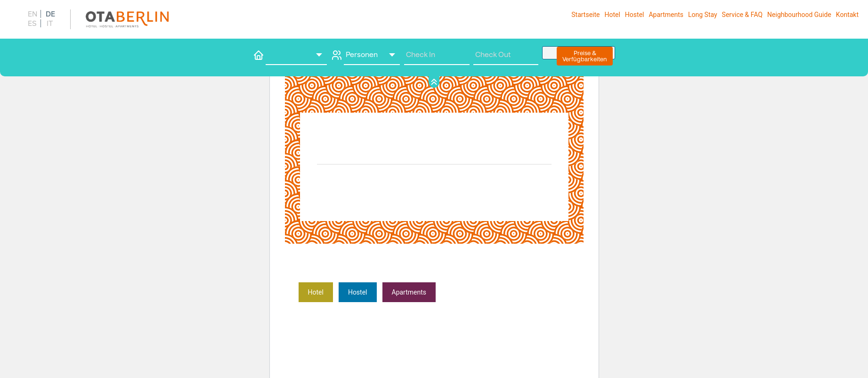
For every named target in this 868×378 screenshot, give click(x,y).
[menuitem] (32, 14)
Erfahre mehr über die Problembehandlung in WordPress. (481, 306)
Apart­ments (666, 15)
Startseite (585, 15)
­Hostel (358, 292)
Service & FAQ (742, 15)
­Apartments (409, 292)
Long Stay (703, 15)
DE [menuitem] (50, 14)
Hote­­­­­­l (316, 292)
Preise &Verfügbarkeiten (585, 56)
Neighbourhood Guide (799, 15)
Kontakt (847, 15)
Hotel (612, 15)
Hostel (635, 15)
